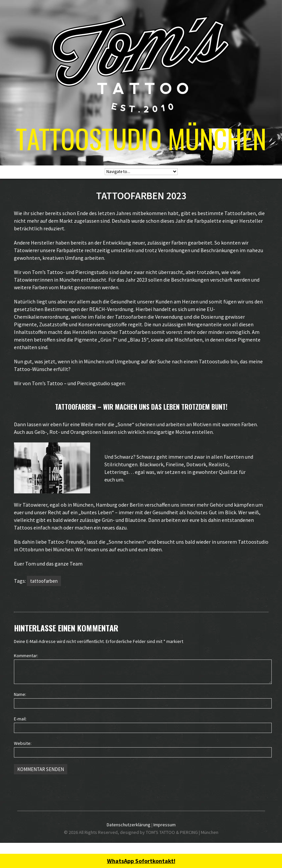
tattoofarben (44, 581)
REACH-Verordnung (111, 309)
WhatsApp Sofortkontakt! (141, 861)
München (94, 361)
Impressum (165, 825)
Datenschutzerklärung (129, 825)
